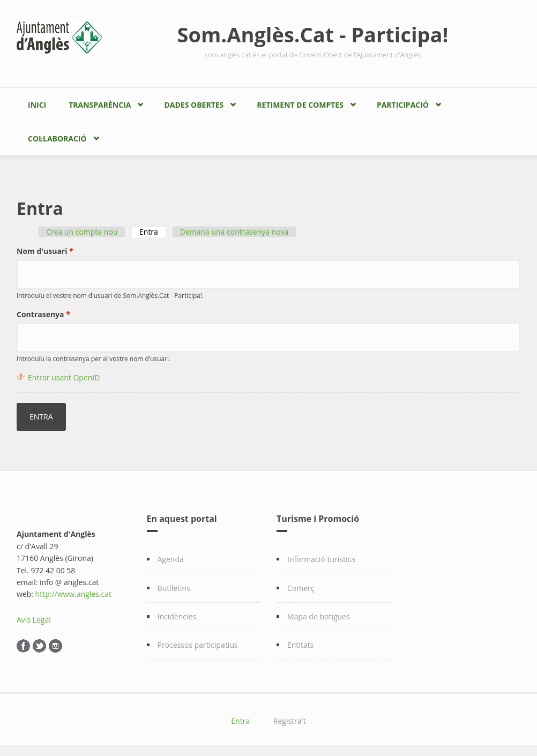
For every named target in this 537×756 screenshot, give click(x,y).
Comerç (301, 588)
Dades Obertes (194, 105)
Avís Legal (34, 620)
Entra (153, 232)
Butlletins (174, 588)
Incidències (177, 616)
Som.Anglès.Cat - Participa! (313, 34)
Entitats (300, 645)
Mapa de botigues (319, 616)
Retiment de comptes (300, 105)
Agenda (171, 559)
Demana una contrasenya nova (234, 232)
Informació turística (321, 559)
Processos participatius (198, 645)
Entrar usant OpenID (64, 377)
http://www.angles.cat (74, 594)
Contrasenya (43, 314)
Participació (403, 105)
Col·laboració (57, 139)
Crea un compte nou (82, 232)
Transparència (100, 105)
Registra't (290, 721)
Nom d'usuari (45, 251)
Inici (37, 105)
